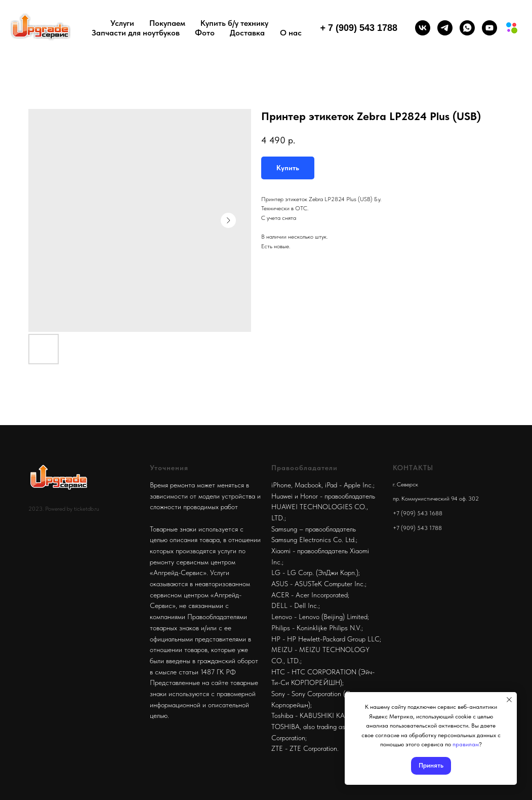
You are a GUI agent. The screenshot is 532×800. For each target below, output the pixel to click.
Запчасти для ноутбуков (136, 33)
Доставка (247, 33)
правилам (466, 744)
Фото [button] (205, 33)
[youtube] (489, 28)
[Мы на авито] (512, 28)
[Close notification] (509, 700)
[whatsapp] (467, 28)
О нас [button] (291, 33)
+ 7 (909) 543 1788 (359, 28)
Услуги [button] (122, 23)
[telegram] (445, 28)
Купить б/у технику (234, 23)
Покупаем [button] (167, 23)
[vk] (423, 28)
